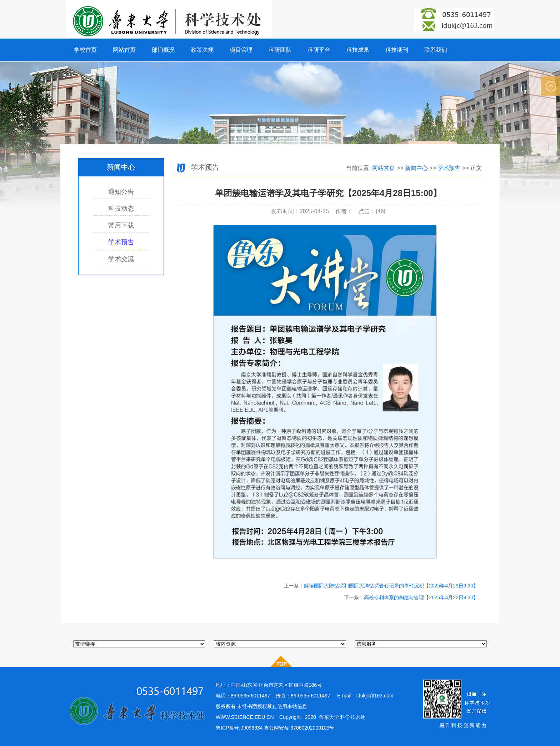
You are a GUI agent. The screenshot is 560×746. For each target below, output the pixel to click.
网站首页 (384, 168)
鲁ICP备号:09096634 (239, 728)
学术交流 (121, 259)
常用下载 (121, 225)
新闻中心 (416, 168)
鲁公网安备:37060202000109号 (300, 728)
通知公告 (121, 192)
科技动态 (121, 209)
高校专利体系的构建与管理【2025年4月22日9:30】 (421, 597)
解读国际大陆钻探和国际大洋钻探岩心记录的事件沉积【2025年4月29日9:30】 (391, 586)
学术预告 (121, 242)
